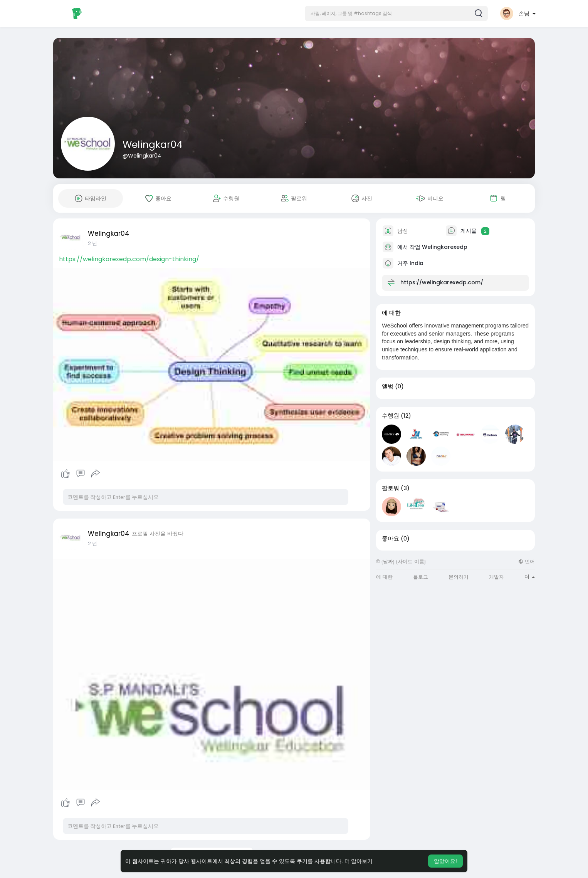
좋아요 (391, 539)
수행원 (391, 416)
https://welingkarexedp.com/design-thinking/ (129, 259)
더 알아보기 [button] (359, 861)
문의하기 (459, 577)
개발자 (496, 577)
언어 (527, 562)
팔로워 (391, 488)
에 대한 (384, 577)
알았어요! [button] (445, 861)
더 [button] (530, 577)
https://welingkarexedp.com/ (442, 282)
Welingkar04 (153, 145)
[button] (396, 13)
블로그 (421, 577)
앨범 (388, 386)
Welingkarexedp (445, 247)
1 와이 (94, 243)
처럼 (66, 473)
